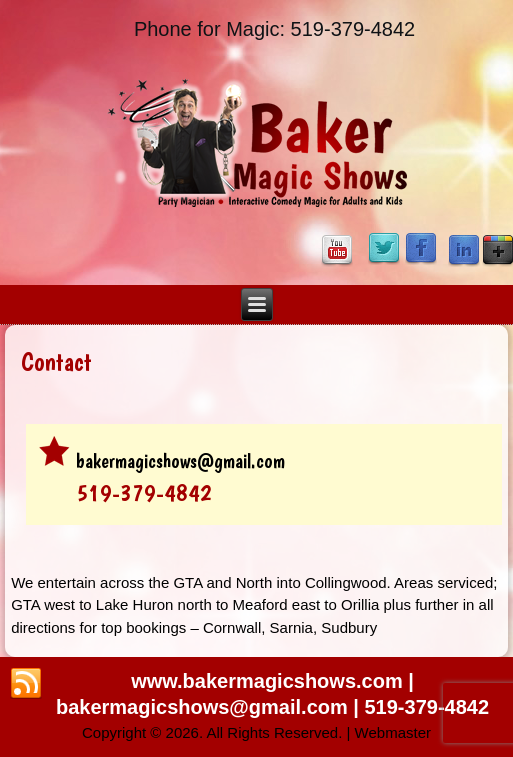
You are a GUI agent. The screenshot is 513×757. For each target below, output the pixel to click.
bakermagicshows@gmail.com (180, 461)
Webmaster (393, 732)
